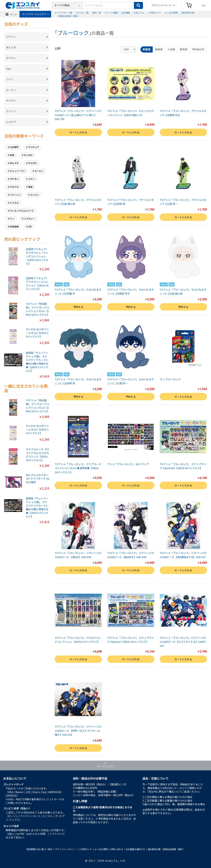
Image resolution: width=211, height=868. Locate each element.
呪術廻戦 (14, 226)
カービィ (39, 171)
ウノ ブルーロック (170, 379)
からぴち (32, 163)
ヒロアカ (14, 187)
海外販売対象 (188, 13)
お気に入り (139, 13)
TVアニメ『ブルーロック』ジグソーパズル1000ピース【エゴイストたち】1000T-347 (183, 642)
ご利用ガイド (155, 13)
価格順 (159, 49)
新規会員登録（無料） (69, 16)
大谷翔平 (14, 147)
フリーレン (15, 195)
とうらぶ (14, 203)
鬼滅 (30, 187)
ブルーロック (73, 32)
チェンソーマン (18, 171)
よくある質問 (171, 13)
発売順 (183, 49)
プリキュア (34, 147)
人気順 (171, 49)
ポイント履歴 (111, 13)
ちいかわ (28, 155)
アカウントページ (162, 5)
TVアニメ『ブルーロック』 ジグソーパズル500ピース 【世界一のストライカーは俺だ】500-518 (78, 731)
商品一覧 (97, 13)
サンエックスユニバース (22, 211)
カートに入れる (78, 132)
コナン (31, 179)
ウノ (12, 218)
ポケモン (14, 179)
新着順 (147, 49)
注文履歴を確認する (135, 849)
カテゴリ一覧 (82, 13)
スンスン (35, 195)
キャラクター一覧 (63, 13)
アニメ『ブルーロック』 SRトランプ (128, 464)
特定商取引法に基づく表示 (39, 849)
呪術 (12, 155)
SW (30, 226)
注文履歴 (126, 13)
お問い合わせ (117, 849)
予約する (78, 307)
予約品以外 (198, 49)
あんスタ (14, 163)
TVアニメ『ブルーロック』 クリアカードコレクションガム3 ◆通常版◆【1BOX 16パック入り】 (78, 468)
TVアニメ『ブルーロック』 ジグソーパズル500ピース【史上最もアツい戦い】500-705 (78, 115)
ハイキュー (29, 218)
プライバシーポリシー (66, 849)
